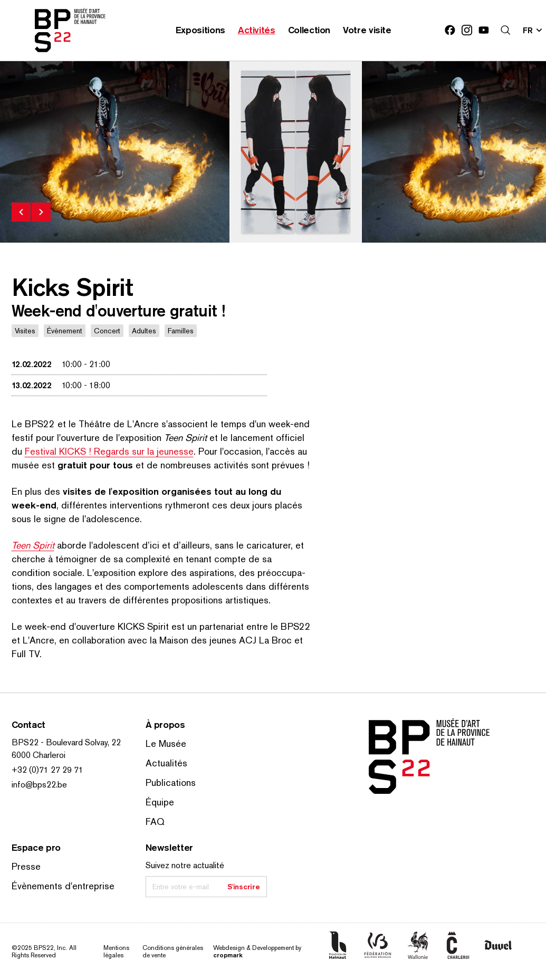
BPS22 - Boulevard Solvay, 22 (66, 742)
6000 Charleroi (39, 755)
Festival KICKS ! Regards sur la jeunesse (109, 451)
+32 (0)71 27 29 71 (47, 770)
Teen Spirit (33, 545)
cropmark (228, 955)
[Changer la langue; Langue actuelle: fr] (533, 30)
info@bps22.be (39, 785)
